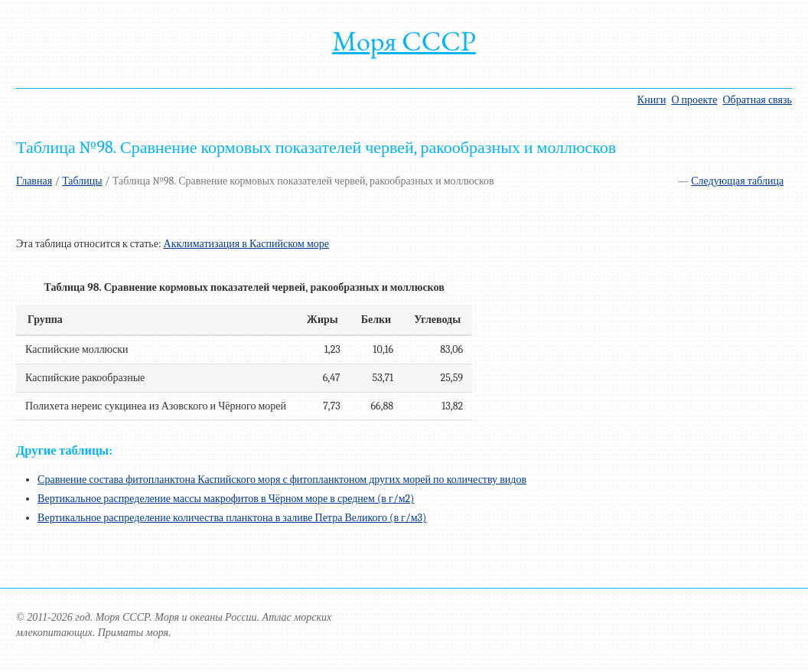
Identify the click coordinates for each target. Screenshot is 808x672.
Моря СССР (404, 41)
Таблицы (82, 181)
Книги (652, 100)
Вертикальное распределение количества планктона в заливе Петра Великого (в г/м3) (232, 518)
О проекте (694, 100)
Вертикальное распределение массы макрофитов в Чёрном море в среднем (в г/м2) (226, 499)
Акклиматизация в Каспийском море (246, 244)
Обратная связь (757, 100)
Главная (34, 181)
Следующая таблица (737, 181)
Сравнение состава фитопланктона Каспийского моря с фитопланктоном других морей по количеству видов (282, 480)
